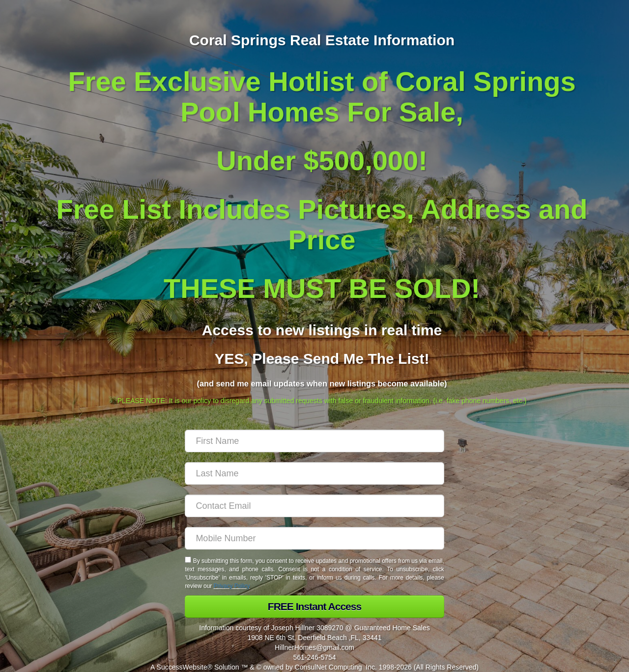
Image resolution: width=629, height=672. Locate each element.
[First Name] (314, 441)
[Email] (314, 506)
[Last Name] (314, 473)
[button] (314, 607)
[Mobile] (314, 538)
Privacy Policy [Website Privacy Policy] (232, 586)
